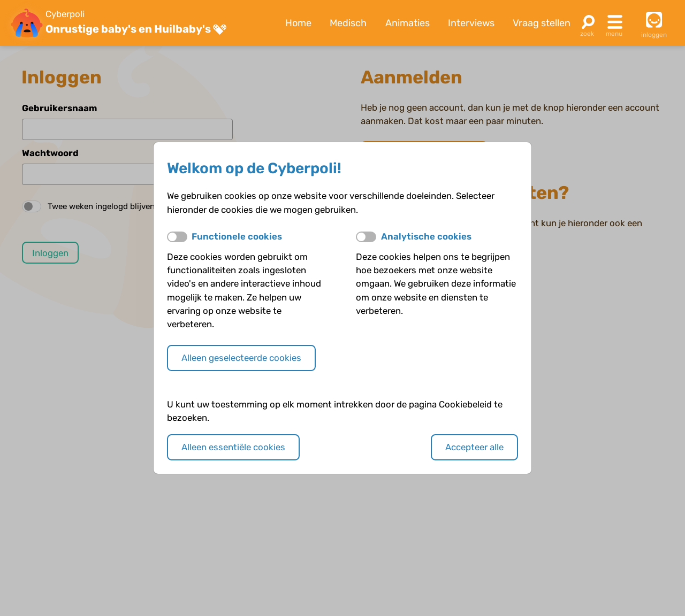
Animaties (408, 23)
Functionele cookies (237, 236)
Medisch (348, 23)
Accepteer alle (474, 447)
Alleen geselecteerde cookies (241, 358)
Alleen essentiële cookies (233, 447)
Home (298, 23)
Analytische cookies (426, 236)
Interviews (471, 23)
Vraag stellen (542, 23)
